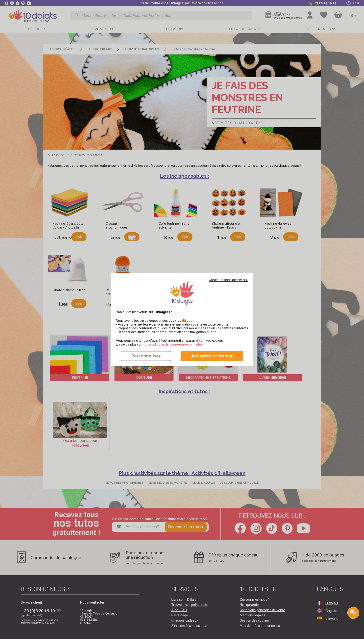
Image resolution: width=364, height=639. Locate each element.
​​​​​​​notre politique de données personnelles (172, 344)
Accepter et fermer (212, 356)
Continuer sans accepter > (228, 280)
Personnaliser (146, 356)
